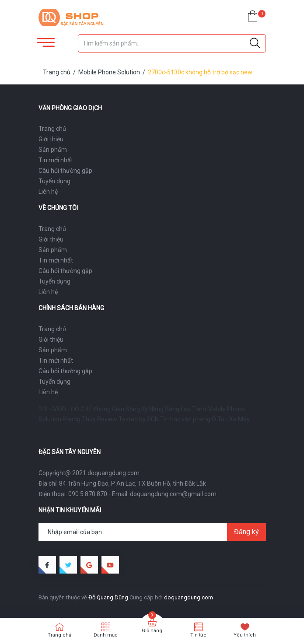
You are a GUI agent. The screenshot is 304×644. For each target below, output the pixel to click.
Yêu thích (245, 635)
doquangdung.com (189, 597)
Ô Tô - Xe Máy (231, 419)
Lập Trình (193, 409)
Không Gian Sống (117, 409)
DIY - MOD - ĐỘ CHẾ (65, 409)
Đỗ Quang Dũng (108, 597)
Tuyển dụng (54, 181)
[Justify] (255, 43)
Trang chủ (52, 129)
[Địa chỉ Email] (152, 532)
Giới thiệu (51, 139)
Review (107, 419)
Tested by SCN (139, 419)
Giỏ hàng (152, 631)
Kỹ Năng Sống (160, 409)
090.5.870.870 (88, 494)
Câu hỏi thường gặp (65, 171)
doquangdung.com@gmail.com (173, 494)
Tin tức (198, 635)
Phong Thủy (79, 419)
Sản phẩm (53, 150)
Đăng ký (246, 532)
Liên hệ (48, 192)
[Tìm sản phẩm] (172, 43)
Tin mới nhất (56, 160)
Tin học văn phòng (185, 419)
